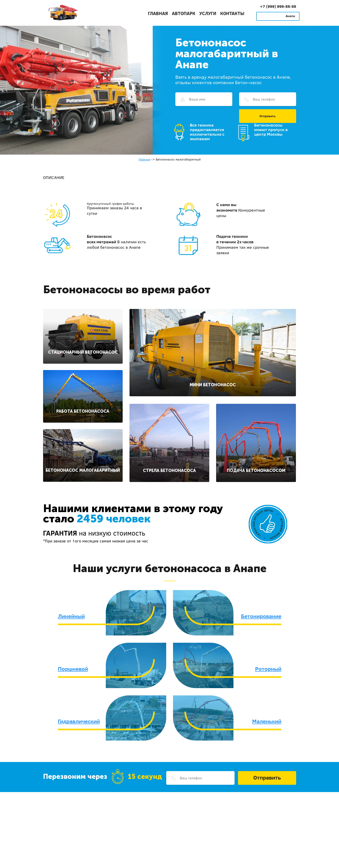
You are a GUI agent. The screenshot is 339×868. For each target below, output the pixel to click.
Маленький (267, 721)
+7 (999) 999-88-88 (278, 6)
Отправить (268, 116)
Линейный (71, 616)
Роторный (268, 669)
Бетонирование (261, 616)
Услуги (208, 13)
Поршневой (73, 669)
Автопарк (184, 13)
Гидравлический (79, 721)
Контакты (232, 13)
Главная (158, 13)
